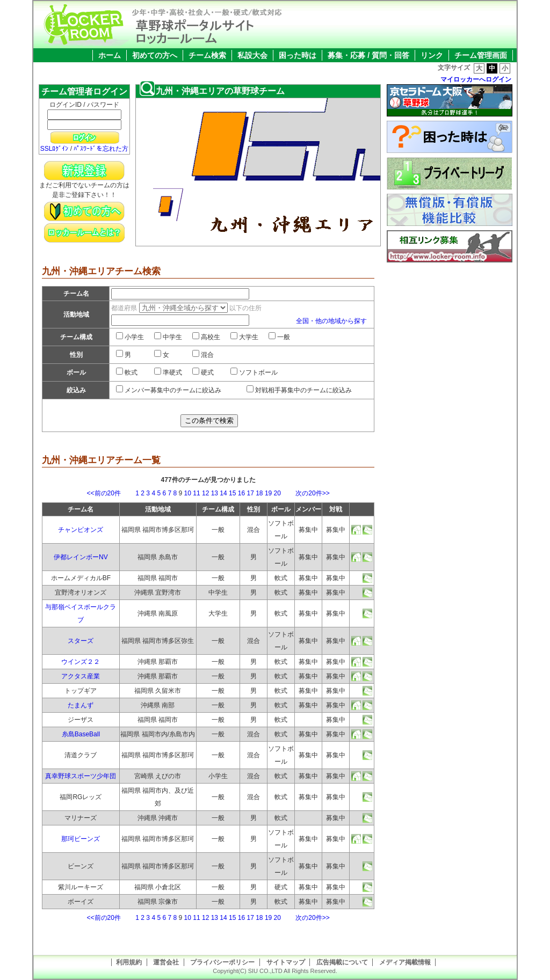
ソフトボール (254, 372)
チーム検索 (207, 55)
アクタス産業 (81, 676)
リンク (432, 55)
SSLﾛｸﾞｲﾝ (55, 149)
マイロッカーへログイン (476, 79)
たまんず (81, 705)
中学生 (168, 337)
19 (268, 493)
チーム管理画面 (481, 55)
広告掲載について (342, 962)
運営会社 (166, 962)
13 (215, 493)
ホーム (110, 55)
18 (259, 493)
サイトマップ (286, 962)
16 (241, 493)
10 (188, 493)
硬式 (203, 372)
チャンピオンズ (81, 530)
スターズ (81, 641)
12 (205, 493)
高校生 (206, 337)
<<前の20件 (110, 493)
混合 (203, 355)
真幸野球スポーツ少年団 (81, 776)
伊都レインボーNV (81, 557)
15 (232, 493)
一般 (279, 337)
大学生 (244, 337)
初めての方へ (155, 55)
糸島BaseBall (81, 734)
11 (196, 493)
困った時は (298, 55)
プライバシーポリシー (222, 962)
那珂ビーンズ (81, 839)
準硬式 (168, 372)
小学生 (130, 337)
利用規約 (129, 962)
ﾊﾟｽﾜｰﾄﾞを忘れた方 (101, 149)
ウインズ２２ (81, 662)
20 (277, 493)
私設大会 (252, 55)
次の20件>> (306, 493)
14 (223, 493)
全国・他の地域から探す (331, 321)
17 (250, 493)
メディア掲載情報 (405, 962)
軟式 (127, 372)
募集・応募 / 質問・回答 (368, 55)
